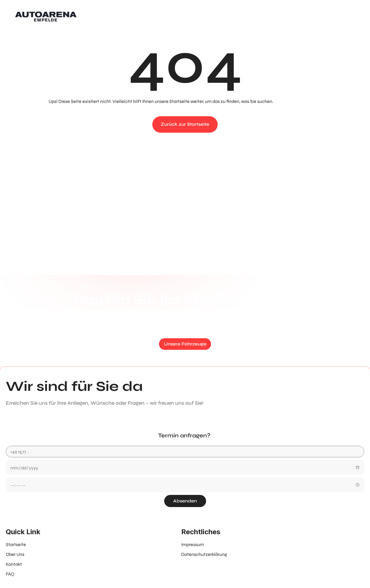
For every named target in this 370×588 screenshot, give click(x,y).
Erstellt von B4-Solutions (180, 569)
